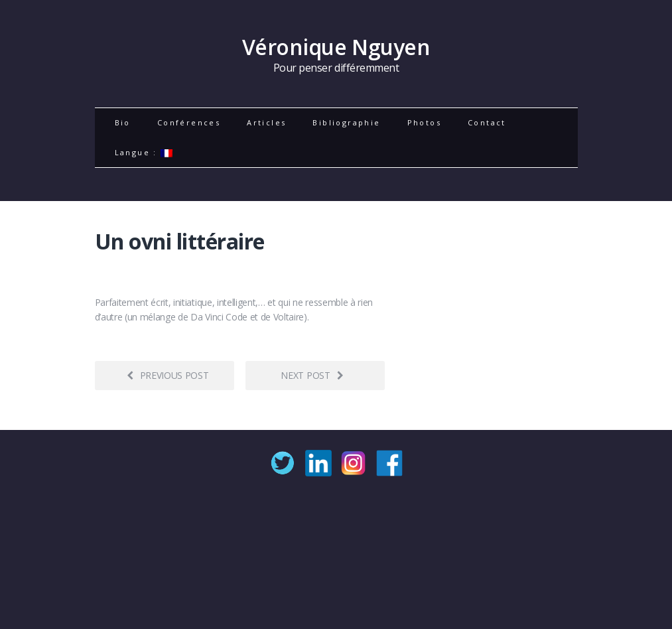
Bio (123, 122)
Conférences (189, 122)
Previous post (168, 375)
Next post (312, 375)
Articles (266, 122)
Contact (487, 122)
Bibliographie (346, 122)
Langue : (144, 152)
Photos (424, 122)
